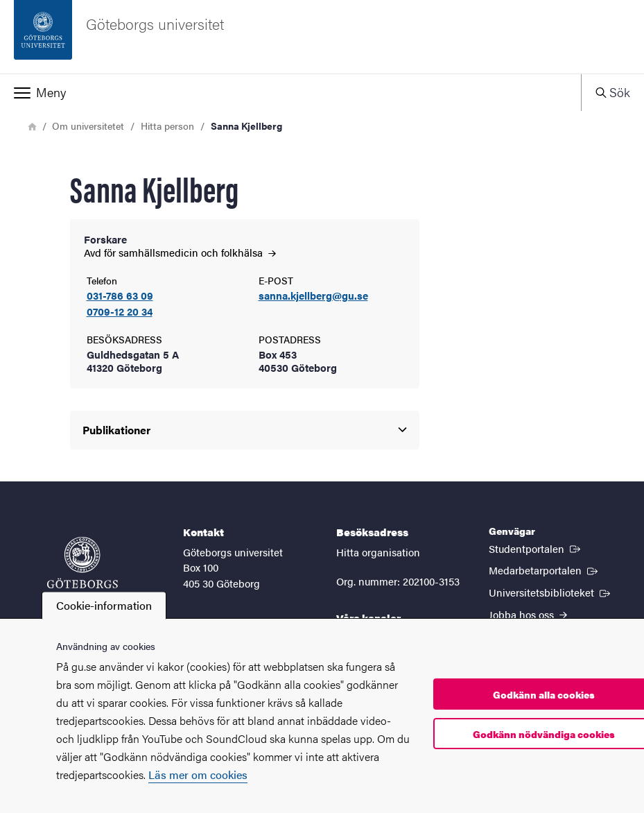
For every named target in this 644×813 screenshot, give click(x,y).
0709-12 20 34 (120, 312)
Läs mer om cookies (198, 775)
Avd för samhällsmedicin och (180, 252)
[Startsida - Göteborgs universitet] (322, 37)
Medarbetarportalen (545, 570)
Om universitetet (88, 126)
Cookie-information (104, 605)
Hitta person (167, 126)
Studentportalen (536, 548)
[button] (290, 92)
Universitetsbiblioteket (551, 592)
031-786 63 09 (120, 296)
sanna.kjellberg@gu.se (313, 296)
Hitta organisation (378, 552)
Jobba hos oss (528, 614)
